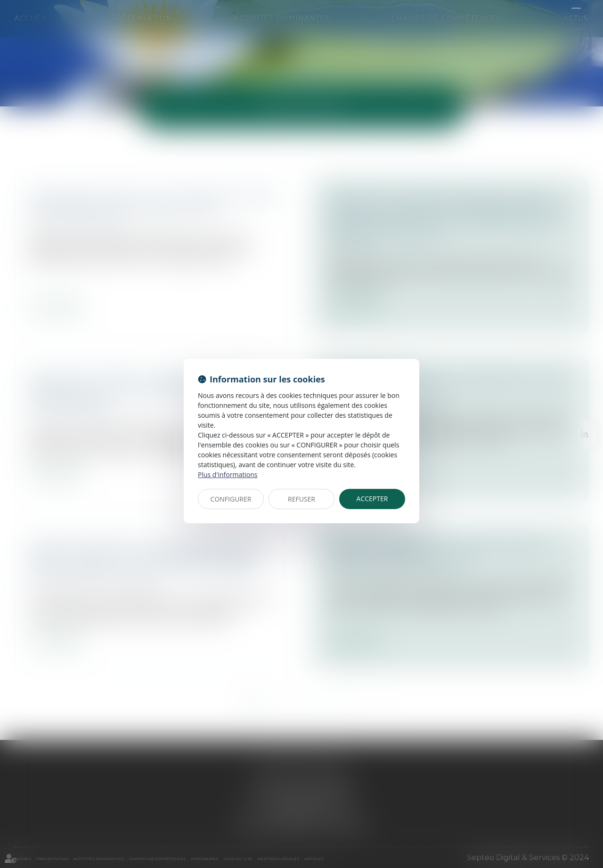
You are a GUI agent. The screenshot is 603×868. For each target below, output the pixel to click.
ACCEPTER (372, 499)
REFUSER (301, 499)
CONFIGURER (231, 499)
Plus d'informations (228, 475)
